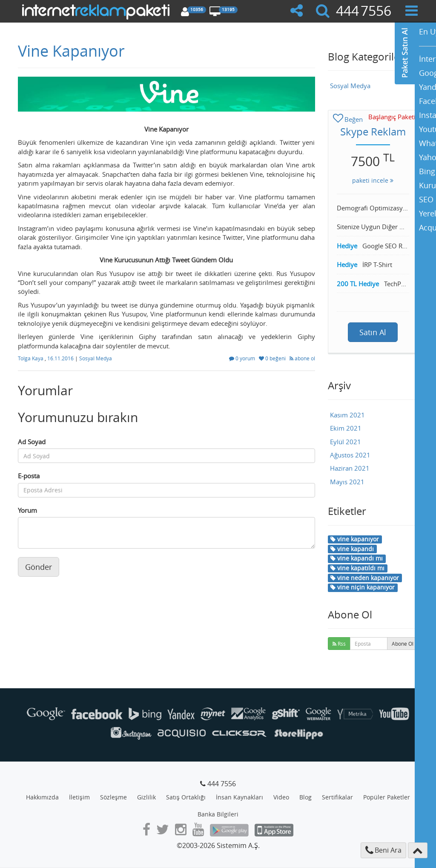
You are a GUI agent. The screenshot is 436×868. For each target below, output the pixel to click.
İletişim (79, 797)
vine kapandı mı (357, 558)
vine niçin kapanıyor (363, 587)
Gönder (39, 567)
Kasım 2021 (347, 415)
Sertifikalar (337, 797)
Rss (339, 644)
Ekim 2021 (346, 428)
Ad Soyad (32, 442)
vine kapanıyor (355, 539)
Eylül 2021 (346, 442)
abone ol (302, 358)
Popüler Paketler (387, 797)
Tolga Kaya (31, 358)
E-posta (29, 476)
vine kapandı (352, 549)
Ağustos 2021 (350, 455)
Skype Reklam (373, 132)
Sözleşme (113, 797)
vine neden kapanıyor (365, 578)
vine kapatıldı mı (357, 568)
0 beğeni (273, 358)
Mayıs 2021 (347, 482)
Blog (305, 797)
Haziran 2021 (350, 468)
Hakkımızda (42, 797)
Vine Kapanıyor (71, 51)
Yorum (27, 510)
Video (281, 797)
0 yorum (243, 358)
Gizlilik (146, 797)
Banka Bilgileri (218, 814)
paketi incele (373, 180)
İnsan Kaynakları (240, 797)
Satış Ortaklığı (186, 797)
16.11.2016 (61, 358)
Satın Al (373, 332)
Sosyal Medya (96, 358)
